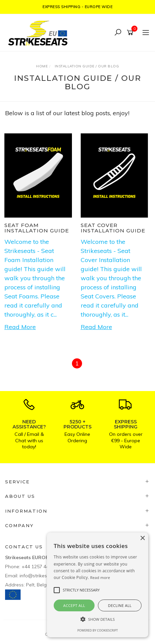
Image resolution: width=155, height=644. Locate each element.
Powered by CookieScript (98, 630)
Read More (20, 327)
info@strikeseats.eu (41, 576)
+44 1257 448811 (41, 567)
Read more (100, 577)
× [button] (142, 538)
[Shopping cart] (131, 33)
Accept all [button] (74, 605)
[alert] (98, 585)
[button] (98, 619)
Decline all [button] (120, 605)
